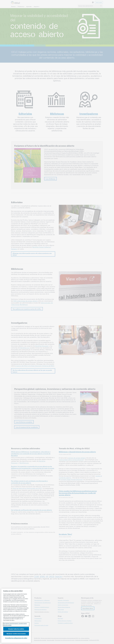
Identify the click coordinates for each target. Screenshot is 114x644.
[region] (16, 616)
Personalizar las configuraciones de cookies (16, 638)
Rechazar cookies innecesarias (16, 634)
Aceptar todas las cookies (16, 629)
